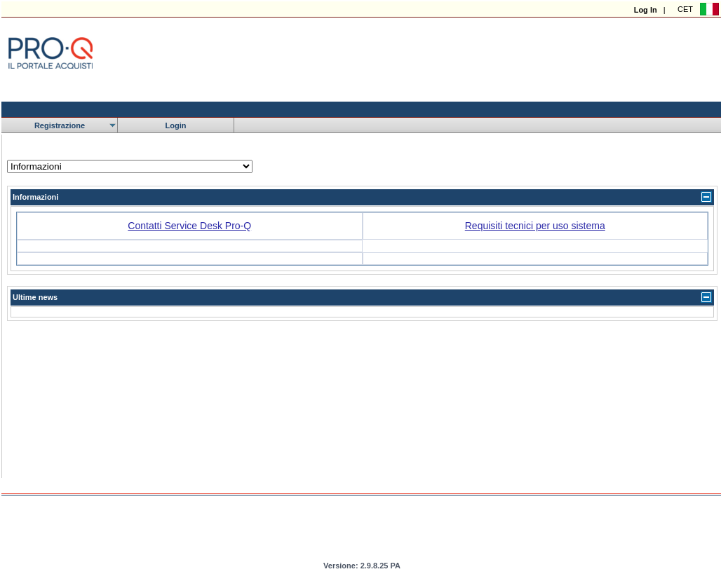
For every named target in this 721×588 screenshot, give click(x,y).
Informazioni (35, 197)
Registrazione (60, 125)
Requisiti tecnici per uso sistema (535, 226)
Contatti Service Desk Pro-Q (189, 226)
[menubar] (118, 125)
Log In (646, 10)
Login (176, 125)
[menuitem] (60, 125)
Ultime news (35, 297)
